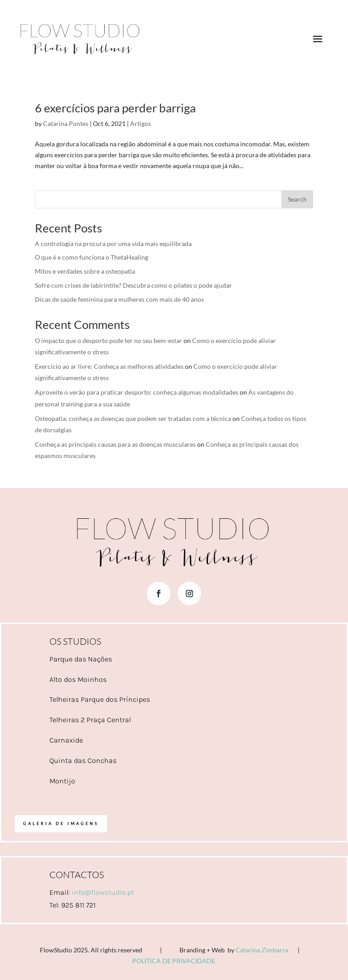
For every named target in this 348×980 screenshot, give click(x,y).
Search (297, 199)
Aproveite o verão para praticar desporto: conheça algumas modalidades (137, 392)
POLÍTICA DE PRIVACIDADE (174, 961)
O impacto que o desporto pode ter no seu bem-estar (109, 340)
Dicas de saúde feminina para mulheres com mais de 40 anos (119, 299)
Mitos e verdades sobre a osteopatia (85, 271)
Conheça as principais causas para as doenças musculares (115, 444)
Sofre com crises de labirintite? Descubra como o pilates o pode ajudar (133, 285)
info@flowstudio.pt (103, 892)
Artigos (140, 123)
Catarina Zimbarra (262, 950)
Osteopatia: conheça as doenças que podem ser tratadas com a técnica (133, 418)
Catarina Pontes (66, 123)
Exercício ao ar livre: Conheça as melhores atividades (109, 366)
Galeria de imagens (61, 823)
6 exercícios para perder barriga (115, 108)
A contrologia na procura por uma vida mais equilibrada (113, 244)
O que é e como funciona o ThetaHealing (92, 257)
